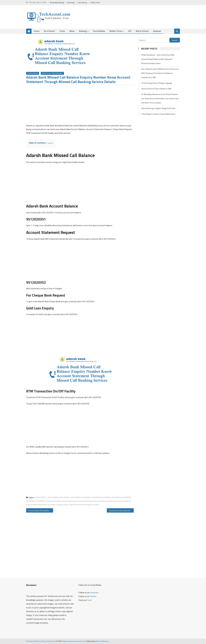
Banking (83, 31)
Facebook (94, 593)
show (50, 143)
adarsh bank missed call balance (95, 501)
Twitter (93, 596)
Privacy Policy (41, 641)
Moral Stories (142, 31)
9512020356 (31, 501)
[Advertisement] (80, 105)
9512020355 (126, 497)
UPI (130, 31)
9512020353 (106, 497)
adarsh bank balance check (72, 501)
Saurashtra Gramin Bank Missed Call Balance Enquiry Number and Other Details (121, 511)
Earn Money (83, 2)
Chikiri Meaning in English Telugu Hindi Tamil (158, 108)
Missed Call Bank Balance (52, 73)
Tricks (62, 31)
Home (37, 31)
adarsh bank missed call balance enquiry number (50, 505)
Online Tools (95, 2)
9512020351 (86, 497)
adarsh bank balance (54, 501)
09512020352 (76, 497)
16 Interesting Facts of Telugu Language (157, 83)
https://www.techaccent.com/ (74, 641)
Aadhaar (157, 31)
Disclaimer (30, 641)
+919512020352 (53, 497)
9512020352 (96, 497)
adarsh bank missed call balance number (84, 505)
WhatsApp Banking (57, 2)
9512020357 (41, 501)
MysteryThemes (102, 641)
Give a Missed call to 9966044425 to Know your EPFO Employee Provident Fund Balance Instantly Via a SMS (160, 73)
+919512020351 (40, 497)
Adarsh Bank (33, 73)
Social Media (99, 31)
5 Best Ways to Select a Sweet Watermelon (158, 114)
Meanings (71, 2)
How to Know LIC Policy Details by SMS (156, 89)
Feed (89, 600)
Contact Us (51, 641)
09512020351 (65, 497)
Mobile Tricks (116, 31)
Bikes (72, 31)
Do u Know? (49, 31)
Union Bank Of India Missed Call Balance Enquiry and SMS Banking (41, 511)
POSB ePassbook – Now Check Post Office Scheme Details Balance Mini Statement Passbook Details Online (158, 59)
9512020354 (116, 497)
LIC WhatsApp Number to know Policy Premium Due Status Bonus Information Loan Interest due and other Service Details (160, 98)
